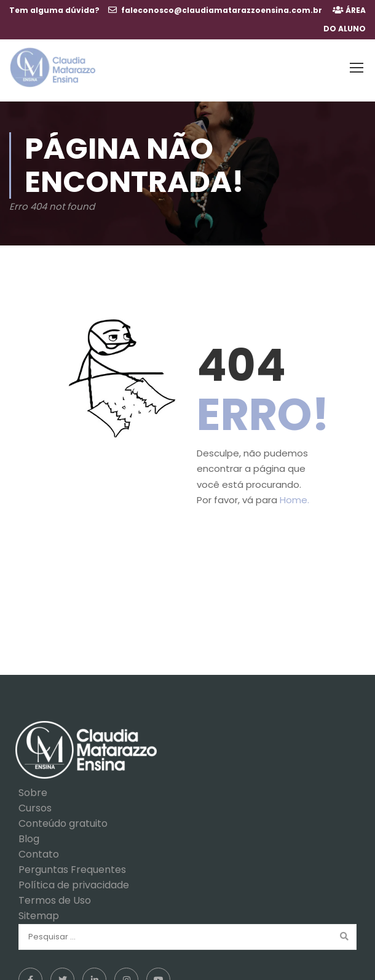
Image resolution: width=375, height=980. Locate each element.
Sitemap (39, 910)
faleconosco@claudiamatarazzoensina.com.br (222, 10)
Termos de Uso (55, 895)
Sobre (33, 787)
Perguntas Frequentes (72, 864)
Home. (294, 494)
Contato (39, 849)
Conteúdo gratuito (63, 818)
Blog (29, 833)
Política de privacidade (74, 879)
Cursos (35, 803)
